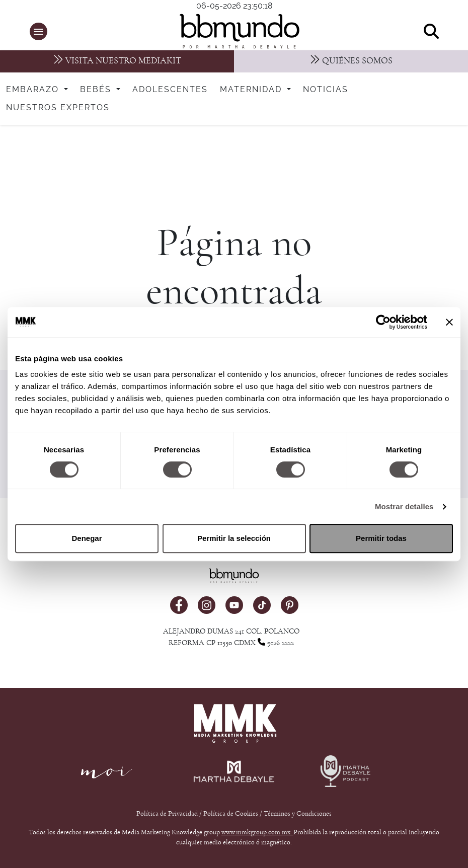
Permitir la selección (234, 538)
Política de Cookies (231, 814)
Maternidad (252, 90)
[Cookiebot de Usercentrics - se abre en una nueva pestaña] (383, 322)
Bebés (97, 90)
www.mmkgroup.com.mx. (257, 832)
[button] (38, 31)
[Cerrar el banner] (449, 322)
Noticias (326, 90)
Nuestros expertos (58, 108)
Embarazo (34, 90)
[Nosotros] (351, 61)
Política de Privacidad (168, 814)
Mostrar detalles (404, 506)
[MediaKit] (117, 61)
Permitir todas (381, 538)
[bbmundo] (239, 31)
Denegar (87, 538)
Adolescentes (170, 90)
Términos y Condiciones (298, 814)
